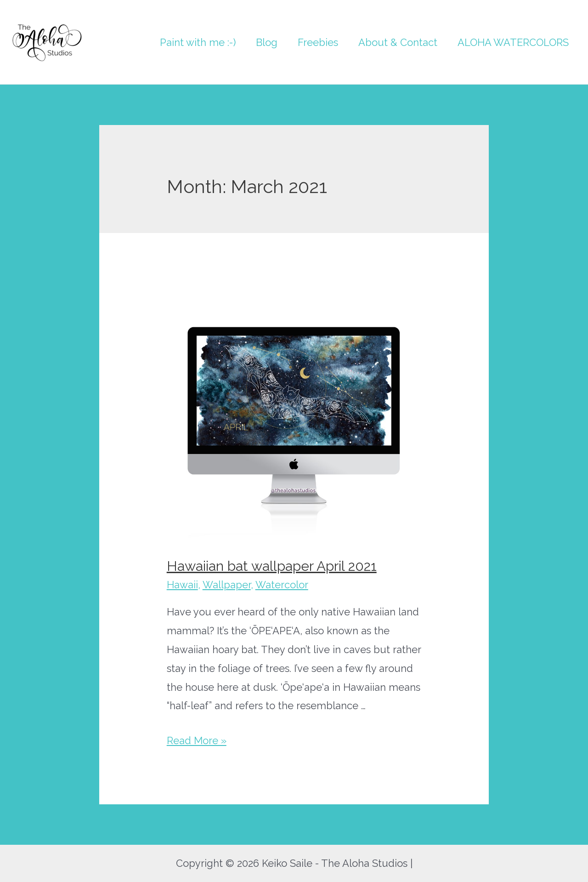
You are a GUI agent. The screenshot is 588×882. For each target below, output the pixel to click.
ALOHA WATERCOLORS (513, 42)
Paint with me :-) (198, 42)
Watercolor (282, 585)
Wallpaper (227, 585)
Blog (267, 42)
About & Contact (398, 42)
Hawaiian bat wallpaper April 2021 (272, 566)
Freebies (318, 42)
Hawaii (182, 585)
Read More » (197, 740)
